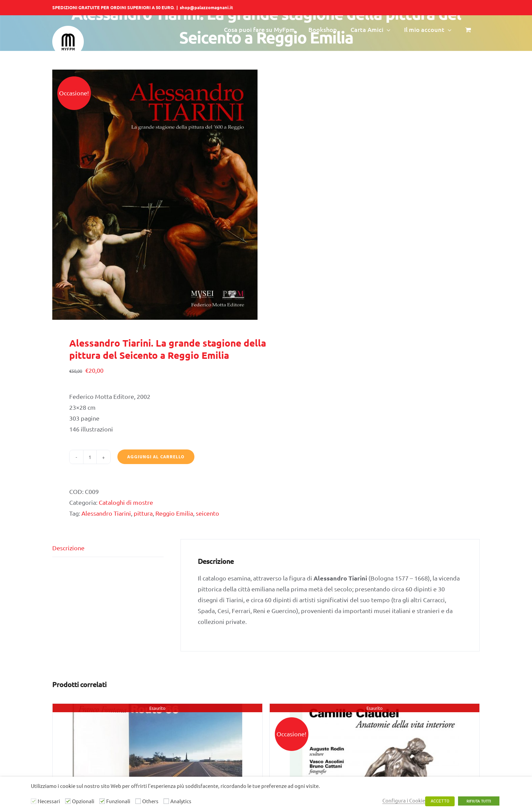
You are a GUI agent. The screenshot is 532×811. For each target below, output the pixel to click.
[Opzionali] (68, 801)
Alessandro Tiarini (106, 513)
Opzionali (83, 801)
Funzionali (118, 801)
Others (150, 801)
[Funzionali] (102, 801)
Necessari (49, 801)
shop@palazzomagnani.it (206, 7)
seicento (207, 513)
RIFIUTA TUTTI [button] (479, 801)
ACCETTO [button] (440, 801)
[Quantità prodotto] (90, 457)
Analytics (181, 801)
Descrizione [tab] (68, 548)
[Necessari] (34, 801)
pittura (143, 513)
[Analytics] (166, 801)
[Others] (138, 801)
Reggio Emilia (174, 513)
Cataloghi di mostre (126, 502)
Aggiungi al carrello (156, 457)
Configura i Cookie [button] (404, 800)
